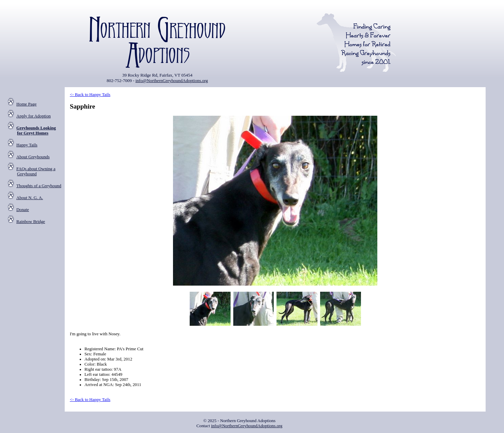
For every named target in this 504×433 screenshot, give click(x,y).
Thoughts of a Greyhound (39, 186)
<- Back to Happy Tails (90, 95)
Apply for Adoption (34, 116)
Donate (23, 210)
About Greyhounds (33, 157)
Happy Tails (27, 145)
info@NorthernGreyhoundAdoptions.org (172, 81)
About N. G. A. (30, 198)
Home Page (26, 104)
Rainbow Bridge (31, 222)
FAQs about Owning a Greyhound (36, 171)
